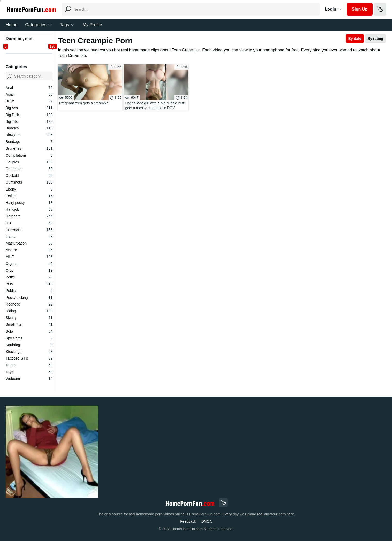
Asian (29, 94)
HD (29, 223)
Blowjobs (29, 135)
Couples (29, 162)
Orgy (29, 270)
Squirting (29, 345)
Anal (29, 88)
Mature (29, 250)
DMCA (207, 521)
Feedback (188, 521)
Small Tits (29, 324)
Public (29, 291)
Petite (29, 277)
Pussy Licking (29, 298)
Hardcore (29, 216)
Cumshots (29, 182)
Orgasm (29, 264)
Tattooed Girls (29, 358)
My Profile (93, 25)
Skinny (29, 318)
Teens (29, 365)
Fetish (29, 196)
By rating (375, 39)
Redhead (29, 304)
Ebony (29, 189)
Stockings (29, 352)
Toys (29, 372)
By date (355, 39)
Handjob (29, 209)
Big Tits (29, 121)
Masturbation (29, 243)
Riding (29, 311)
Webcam (29, 379)
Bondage (29, 142)
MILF (29, 257)
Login (333, 9)
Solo (29, 331)
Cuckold (29, 176)
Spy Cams (29, 338)
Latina (29, 237)
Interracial (29, 230)
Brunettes (29, 148)
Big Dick (29, 115)
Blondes (29, 128)
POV (29, 284)
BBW (29, 101)
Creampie (29, 169)
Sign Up (360, 9)
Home (11, 25)
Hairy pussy (29, 203)
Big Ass (29, 108)
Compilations (29, 155)
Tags (67, 25)
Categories (39, 25)
